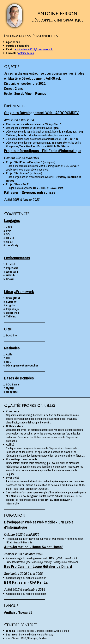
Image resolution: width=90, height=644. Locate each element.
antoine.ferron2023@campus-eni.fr (34, 49)
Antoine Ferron (26, 53)
